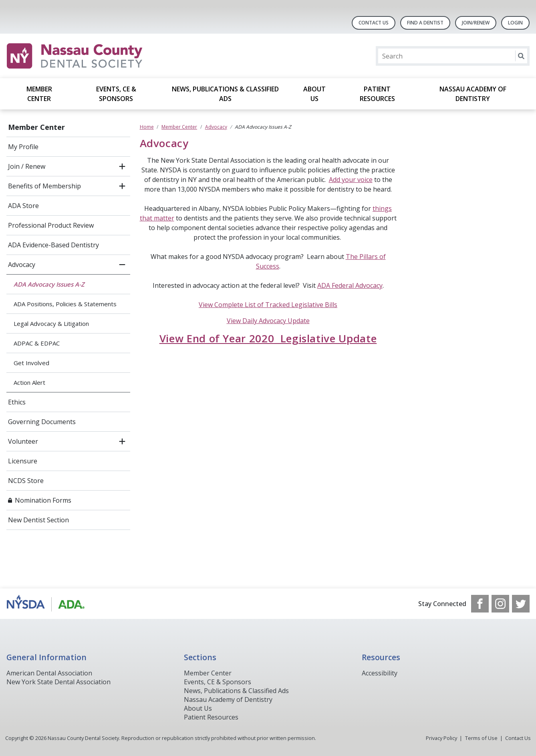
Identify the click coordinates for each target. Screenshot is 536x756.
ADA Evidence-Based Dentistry (53, 245)
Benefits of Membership (44, 186)
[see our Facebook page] (480, 604)
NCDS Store (26, 481)
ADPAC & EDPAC (37, 343)
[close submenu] (122, 265)
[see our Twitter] (521, 604)
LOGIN (515, 23)
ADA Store (23, 206)
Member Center (39, 94)
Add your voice (351, 180)
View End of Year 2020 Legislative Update (268, 338)
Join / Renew (27, 166)
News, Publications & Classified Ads (225, 94)
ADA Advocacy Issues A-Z (49, 284)
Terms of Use (481, 738)
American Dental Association (49, 673)
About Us (314, 94)
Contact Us (374, 23)
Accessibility (380, 673)
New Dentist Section (38, 520)
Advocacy (22, 265)
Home (147, 127)
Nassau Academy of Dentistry (473, 94)
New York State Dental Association (58, 682)
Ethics (17, 402)
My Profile (23, 147)
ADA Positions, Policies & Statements (65, 304)
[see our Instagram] (500, 604)
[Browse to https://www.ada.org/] (47, 604)
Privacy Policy (441, 738)
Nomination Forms (43, 500)
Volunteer (23, 441)
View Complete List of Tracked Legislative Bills (268, 305)
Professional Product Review (51, 225)
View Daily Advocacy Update (268, 321)
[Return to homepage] (110, 56)
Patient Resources (377, 94)
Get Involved (31, 363)
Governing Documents (42, 422)
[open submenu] (122, 166)
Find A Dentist (425, 23)
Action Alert (29, 382)
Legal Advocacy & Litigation (51, 323)
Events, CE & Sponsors (116, 94)
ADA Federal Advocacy (350, 285)
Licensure (23, 461)
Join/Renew (476, 23)
